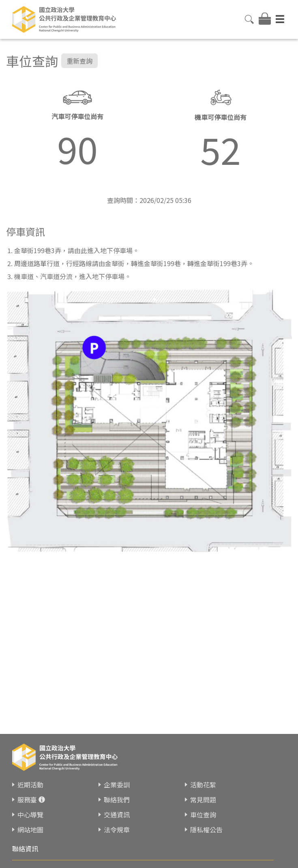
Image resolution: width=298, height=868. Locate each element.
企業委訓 (117, 785)
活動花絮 (203, 785)
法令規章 (117, 830)
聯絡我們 (117, 800)
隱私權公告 (206, 830)
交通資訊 (117, 815)
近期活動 (30, 785)
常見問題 (203, 800)
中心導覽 (30, 815)
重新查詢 (79, 61)
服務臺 (27, 800)
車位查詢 (203, 815)
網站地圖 (30, 830)
